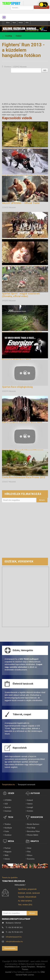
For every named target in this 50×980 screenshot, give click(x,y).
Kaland (30, 800)
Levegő (30, 807)
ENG (27, 22)
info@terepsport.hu (14, 937)
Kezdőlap (9, 36)
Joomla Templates (28, 967)
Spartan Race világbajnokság (17, 387)
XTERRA (8, 800)
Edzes (8, 22)
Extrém (30, 811)
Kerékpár (8, 828)
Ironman (8, 811)
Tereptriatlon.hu (8, 784)
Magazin (8, 852)
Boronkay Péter (34, 831)
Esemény (31, 859)
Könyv (30, 855)
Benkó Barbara (33, 824)
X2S (6, 804)
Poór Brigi (31, 828)
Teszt (14, 22)
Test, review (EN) (25, 905)
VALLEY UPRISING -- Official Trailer (21, 203)
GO (45, 70)
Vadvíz (30, 804)
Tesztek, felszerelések (27, 897)
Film (29, 852)
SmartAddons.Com (12, 967)
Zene (29, 848)
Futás (7, 831)
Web (6, 855)
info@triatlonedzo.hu (14, 941)
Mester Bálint (33, 835)
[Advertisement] (25, 531)
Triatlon (8, 824)
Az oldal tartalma (25, 901)
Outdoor (19, 36)
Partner (8, 848)
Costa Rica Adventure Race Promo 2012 (24, 477)
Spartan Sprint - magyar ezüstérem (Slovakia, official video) (21, 295)
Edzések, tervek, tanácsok (29, 893)
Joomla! (8, 972)
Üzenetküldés (10, 948)
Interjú (21, 22)
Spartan (8, 807)
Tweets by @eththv (10, 877)
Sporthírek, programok (27, 889)
